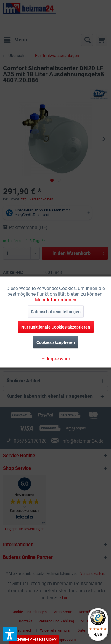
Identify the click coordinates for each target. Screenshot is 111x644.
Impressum (55, 359)
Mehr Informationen (56, 300)
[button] (10, 634)
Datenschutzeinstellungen (56, 312)
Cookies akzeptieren (56, 342)
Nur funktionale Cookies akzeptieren (56, 327)
